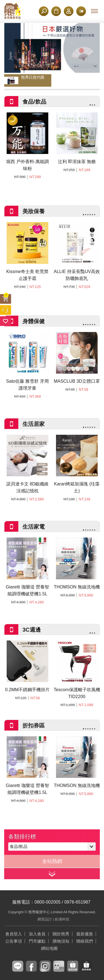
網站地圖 (49, 948)
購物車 (6, 296)
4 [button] (90, 215)
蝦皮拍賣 (73, 970)
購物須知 (56, 11)
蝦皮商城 (86, 970)
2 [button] (92, 105)
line (18, 970)
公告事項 (14, 941)
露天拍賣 (59, 970)
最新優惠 (85, 934)
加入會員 (69, 11)
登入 (81, 11)
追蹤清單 (6, 321)
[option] (52, 48)
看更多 (52, 874)
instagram (45, 970)
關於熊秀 (61, 934)
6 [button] (95, 215)
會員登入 (14, 934)
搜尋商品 (44, 11)
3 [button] (95, 105)
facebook (31, 970)
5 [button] (92, 215)
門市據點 (37, 941)
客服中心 (6, 310)
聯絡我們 (85, 941)
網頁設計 (45, 919)
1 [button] (90, 105)
